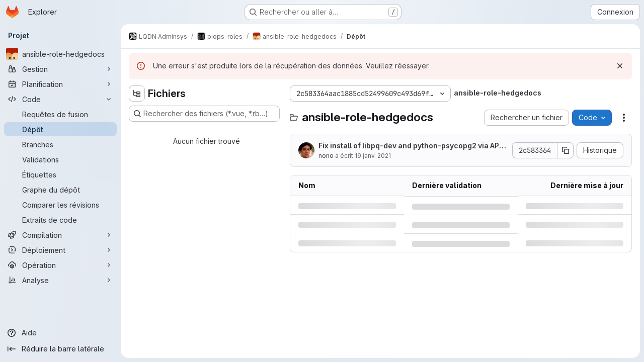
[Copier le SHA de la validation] (566, 150)
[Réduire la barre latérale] (60, 349)
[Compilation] (60, 235)
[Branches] (60, 144)
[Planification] (60, 84)
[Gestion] (60, 69)
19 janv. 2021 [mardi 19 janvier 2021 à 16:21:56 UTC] (373, 156)
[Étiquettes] (60, 174)
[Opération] (60, 265)
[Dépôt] (60, 129)
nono (326, 156)
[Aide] (60, 333)
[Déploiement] (60, 250)
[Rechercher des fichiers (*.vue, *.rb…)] (204, 114)
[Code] (60, 99)
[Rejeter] (620, 66)
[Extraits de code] (60, 220)
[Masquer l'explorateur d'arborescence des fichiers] (137, 94)
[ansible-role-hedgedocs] (60, 54)
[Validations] (60, 159)
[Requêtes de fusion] (60, 114)
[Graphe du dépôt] (60, 190)
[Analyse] (60, 280)
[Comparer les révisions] (60, 205)
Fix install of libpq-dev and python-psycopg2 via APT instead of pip (411, 146)
